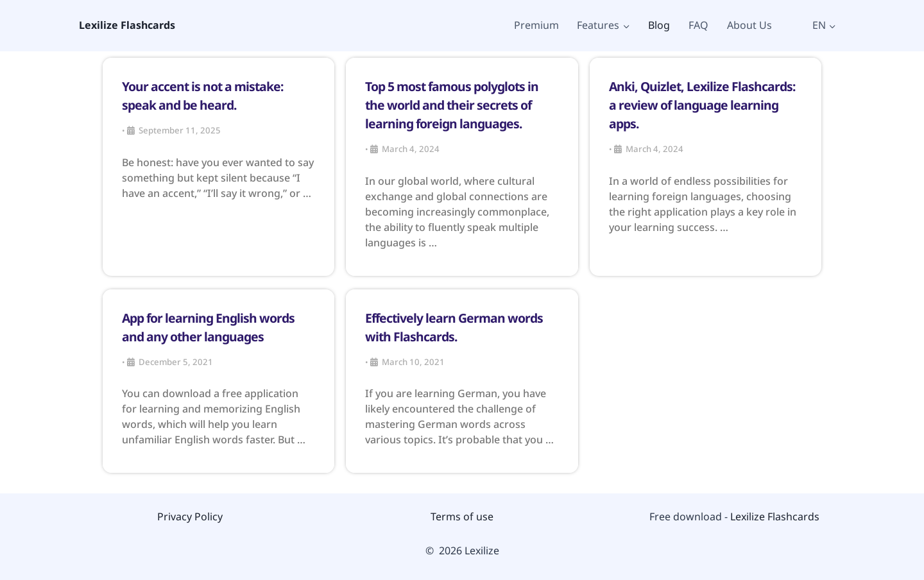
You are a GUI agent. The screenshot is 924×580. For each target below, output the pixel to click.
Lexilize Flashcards (775, 516)
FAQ (698, 25)
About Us (749, 25)
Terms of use (462, 516)
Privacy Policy (190, 516)
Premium (536, 25)
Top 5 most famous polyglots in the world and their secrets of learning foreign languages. (452, 105)
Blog (659, 25)
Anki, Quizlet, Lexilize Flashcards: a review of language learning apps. (702, 105)
